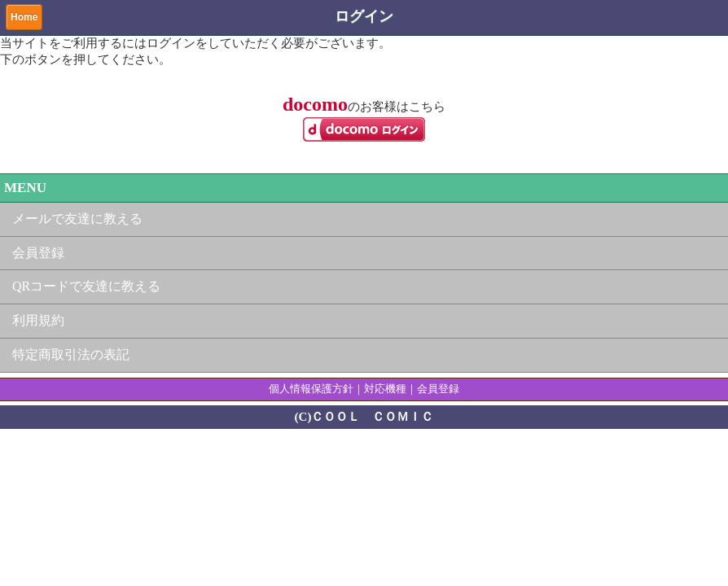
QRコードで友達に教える (86, 286)
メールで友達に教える (77, 219)
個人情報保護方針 (311, 389)
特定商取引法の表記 (71, 354)
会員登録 (38, 253)
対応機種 (385, 389)
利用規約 (38, 320)
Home (24, 17)
